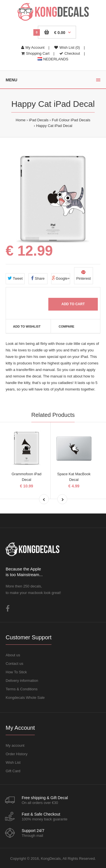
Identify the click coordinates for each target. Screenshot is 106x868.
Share (38, 278)
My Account (33, 47)
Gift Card (13, 771)
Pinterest (84, 275)
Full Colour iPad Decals (71, 120)
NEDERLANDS (53, 59)
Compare (67, 326)
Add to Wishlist (27, 326)
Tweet (15, 278)
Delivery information (22, 681)
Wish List (13, 762)
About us (13, 655)
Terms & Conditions (22, 689)
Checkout (70, 53)
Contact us (14, 664)
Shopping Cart (35, 53)
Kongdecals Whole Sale (25, 698)
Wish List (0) (67, 47)
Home (21, 120)
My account (15, 745)
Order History (17, 754)
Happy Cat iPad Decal (54, 126)
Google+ (61, 278)
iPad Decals (39, 120)
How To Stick (16, 672)
